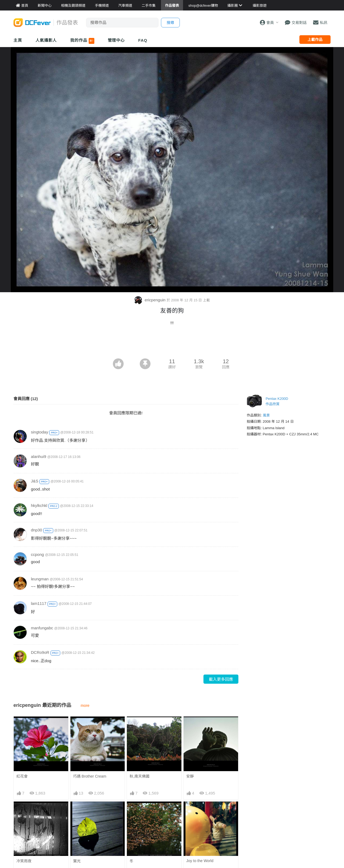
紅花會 (22, 776)
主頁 (18, 40)
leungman (40, 579)
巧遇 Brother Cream (90, 776)
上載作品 (315, 40)
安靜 (190, 776)
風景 (266, 415)
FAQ (143, 40)
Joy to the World (200, 861)
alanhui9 (39, 456)
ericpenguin (150, 300)
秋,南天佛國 (139, 776)
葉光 (77, 861)
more (85, 705)
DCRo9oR (40, 652)
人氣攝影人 (46, 40)
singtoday (40, 432)
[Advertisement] (172, 344)
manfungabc (42, 628)
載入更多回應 (221, 679)
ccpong (37, 554)
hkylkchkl (39, 505)
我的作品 (82, 41)
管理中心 (116, 40)
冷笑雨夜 (24, 861)
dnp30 (37, 530)
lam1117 (39, 603)
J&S (35, 481)
